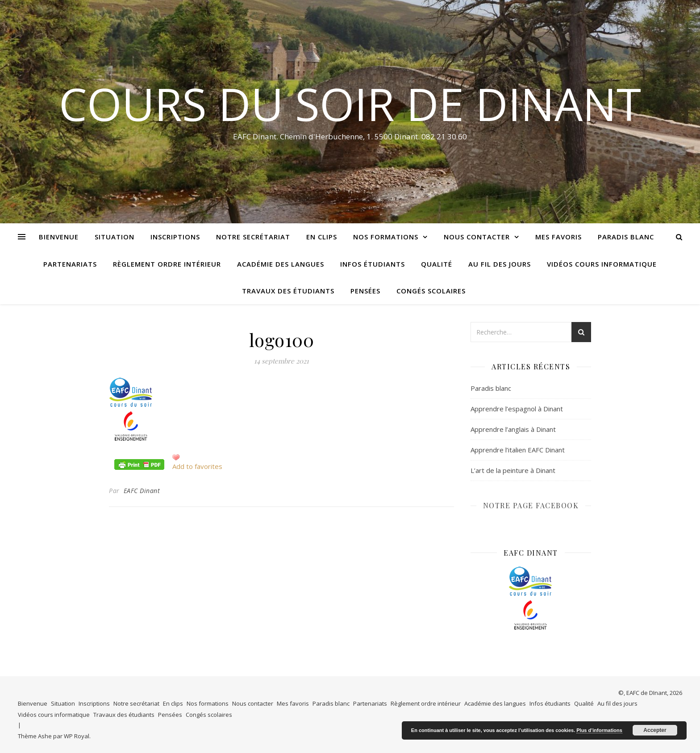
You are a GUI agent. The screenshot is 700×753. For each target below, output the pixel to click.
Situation (115, 237)
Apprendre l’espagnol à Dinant (517, 409)
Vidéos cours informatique (602, 264)
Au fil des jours (500, 264)
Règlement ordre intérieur (167, 264)
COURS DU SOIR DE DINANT (350, 104)
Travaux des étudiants (288, 291)
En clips (322, 237)
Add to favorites (197, 466)
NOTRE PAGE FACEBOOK (531, 505)
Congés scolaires (431, 291)
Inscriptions (175, 237)
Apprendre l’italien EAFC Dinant (518, 450)
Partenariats (70, 264)
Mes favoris (558, 237)
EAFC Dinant (142, 491)
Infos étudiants (373, 264)
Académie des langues (281, 264)
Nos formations (386, 237)
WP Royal (77, 736)
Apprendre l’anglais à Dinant (513, 429)
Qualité (437, 264)
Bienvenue (59, 237)
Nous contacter (477, 237)
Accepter (655, 730)
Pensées (365, 291)
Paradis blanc (626, 237)
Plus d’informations (599, 730)
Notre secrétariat (253, 237)
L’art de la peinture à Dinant (513, 470)
